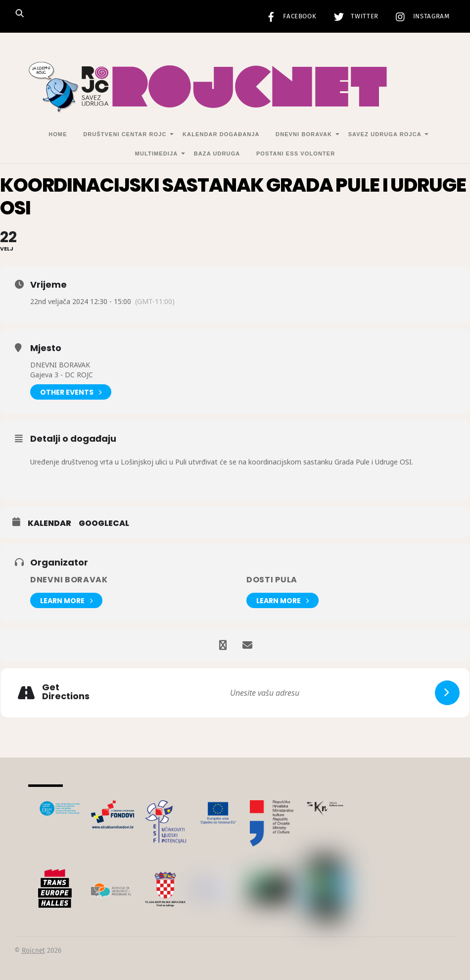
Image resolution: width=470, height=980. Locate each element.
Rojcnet (33, 951)
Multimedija (156, 154)
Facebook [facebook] (289, 16)
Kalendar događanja (221, 134)
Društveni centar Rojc (125, 134)
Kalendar (49, 523)
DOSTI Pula (272, 580)
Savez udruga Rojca (385, 134)
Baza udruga (217, 154)
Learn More (66, 600)
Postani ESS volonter (296, 154)
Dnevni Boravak (304, 134)
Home (58, 134)
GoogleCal (104, 523)
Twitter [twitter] (354, 16)
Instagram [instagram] (420, 16)
